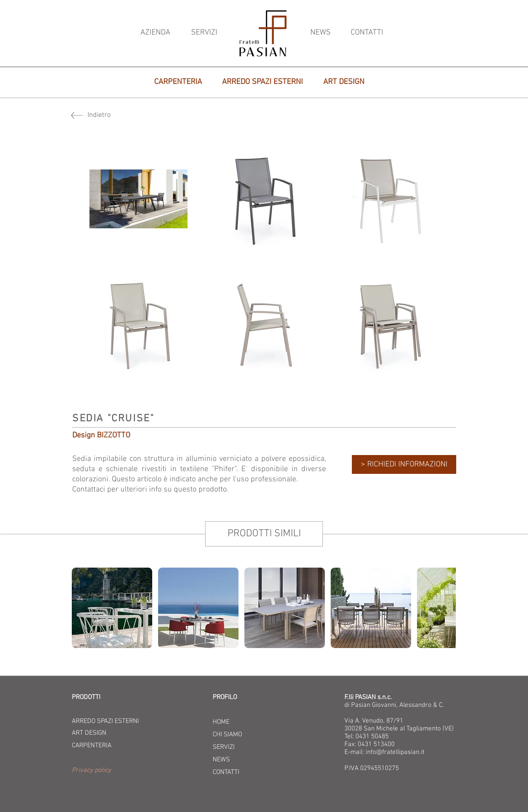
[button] (120, 771)
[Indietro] (115, 115)
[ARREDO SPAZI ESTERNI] (262, 82)
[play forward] (446, 608)
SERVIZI (224, 747)
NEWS (221, 760)
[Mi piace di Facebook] (128, 512)
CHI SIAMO (227, 735)
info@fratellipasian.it (395, 752)
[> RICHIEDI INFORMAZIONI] (404, 464)
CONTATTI (226, 772)
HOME (221, 722)
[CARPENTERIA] (178, 82)
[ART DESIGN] (344, 82)
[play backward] (82, 608)
